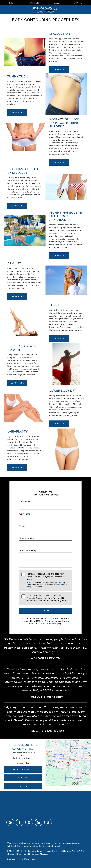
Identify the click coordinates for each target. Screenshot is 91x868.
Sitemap (11, 859)
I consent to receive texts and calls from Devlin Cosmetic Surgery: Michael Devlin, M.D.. (48, 580)
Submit (45, 611)
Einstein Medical (40, 854)
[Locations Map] (68, 763)
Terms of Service (48, 624)
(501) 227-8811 (51, 618)
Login (34, 859)
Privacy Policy (23, 859)
